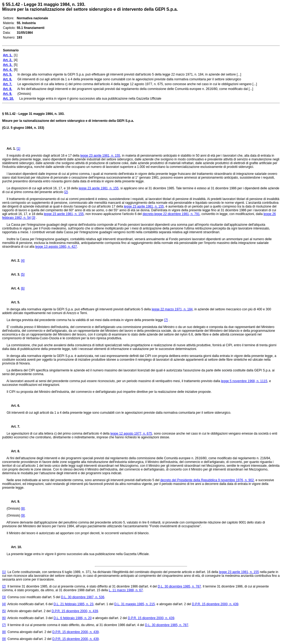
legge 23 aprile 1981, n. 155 (100, 156)
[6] (23, 288)
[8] (23, 509)
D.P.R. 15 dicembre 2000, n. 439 (215, 604)
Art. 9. (13, 502)
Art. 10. (14, 547)
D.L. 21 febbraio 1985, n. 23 (74, 604)
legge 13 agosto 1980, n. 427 (56, 247)
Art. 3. (14, 274)
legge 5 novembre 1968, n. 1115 (244, 381)
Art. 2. (14, 261)
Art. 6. (13, 406)
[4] (23, 261)
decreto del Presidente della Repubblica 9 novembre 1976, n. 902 (207, 480)
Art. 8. (13, 451)
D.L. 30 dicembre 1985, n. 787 (179, 586)
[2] (66, 192)
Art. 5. (13, 302)
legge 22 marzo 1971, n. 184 (172, 309)
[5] (23, 274)
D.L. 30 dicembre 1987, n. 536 (83, 597)
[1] (18, 149)
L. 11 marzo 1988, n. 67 (126, 590)
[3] (33, 218)
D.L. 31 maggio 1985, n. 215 (134, 604)
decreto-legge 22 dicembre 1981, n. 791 (171, 214)
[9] (23, 515)
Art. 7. (13, 427)
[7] (166, 320)
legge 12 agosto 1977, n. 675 (131, 434)
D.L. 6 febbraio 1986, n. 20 (73, 618)
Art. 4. (14, 288)
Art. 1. (12, 149)
